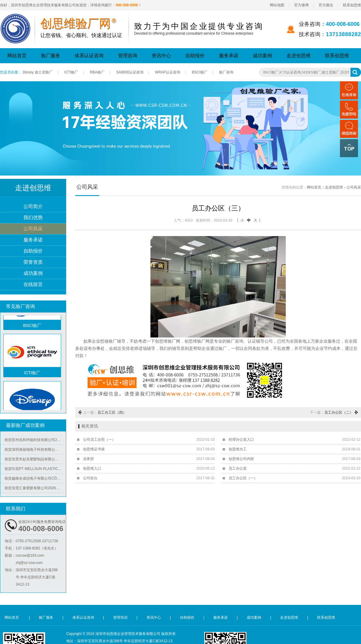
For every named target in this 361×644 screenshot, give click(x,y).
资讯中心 (161, 56)
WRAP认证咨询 (168, 72)
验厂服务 (51, 56)
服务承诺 (229, 56)
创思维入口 (92, 468)
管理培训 (120, 618)
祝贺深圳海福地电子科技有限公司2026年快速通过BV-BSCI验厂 (35, 451)
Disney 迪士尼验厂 (38, 72)
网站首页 (17, 56)
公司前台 (90, 478)
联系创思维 (352, 5)
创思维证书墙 (94, 449)
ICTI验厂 (71, 72)
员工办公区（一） (243, 478)
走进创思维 (298, 56)
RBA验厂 (97, 72)
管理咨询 (128, 56)
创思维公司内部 (241, 459)
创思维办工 (238, 449)
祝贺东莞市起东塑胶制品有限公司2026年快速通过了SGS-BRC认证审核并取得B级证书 (35, 461)
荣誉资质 (33, 262)
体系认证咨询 (89, 56)
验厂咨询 (226, 72)
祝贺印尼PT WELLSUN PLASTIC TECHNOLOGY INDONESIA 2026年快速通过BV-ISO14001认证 (35, 471)
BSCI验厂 (200, 72)
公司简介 (33, 207)
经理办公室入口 (241, 440)
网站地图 (277, 5)
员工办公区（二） (339, 412)
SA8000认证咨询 (130, 72)
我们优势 (33, 218)
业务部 (88, 459)
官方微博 (301, 5)
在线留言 (33, 285)
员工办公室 (238, 468)
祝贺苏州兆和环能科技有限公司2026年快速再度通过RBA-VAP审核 (35, 442)
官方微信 (326, 5)
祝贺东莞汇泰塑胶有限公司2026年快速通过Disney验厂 (35, 490)
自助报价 (195, 56)
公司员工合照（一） (99, 440)
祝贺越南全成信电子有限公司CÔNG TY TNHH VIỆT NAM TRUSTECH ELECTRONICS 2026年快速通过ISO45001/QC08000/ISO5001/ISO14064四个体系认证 (35, 480)
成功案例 (262, 56)
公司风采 (33, 229)
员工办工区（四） (112, 412)
